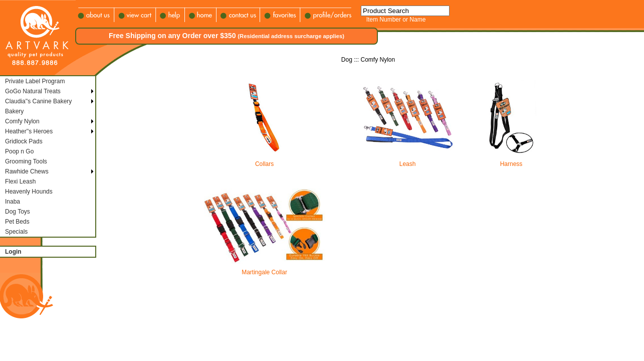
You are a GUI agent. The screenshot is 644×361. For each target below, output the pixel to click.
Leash (407, 161)
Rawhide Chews (27, 171)
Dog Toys (18, 212)
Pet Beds (17, 222)
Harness (511, 161)
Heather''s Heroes (29, 131)
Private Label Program (35, 81)
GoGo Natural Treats (33, 91)
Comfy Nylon (22, 121)
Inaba (13, 202)
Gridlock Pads (24, 141)
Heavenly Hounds (29, 192)
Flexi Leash (20, 182)
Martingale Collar (265, 269)
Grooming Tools (26, 161)
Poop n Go (19, 151)
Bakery (14, 111)
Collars (265, 161)
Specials (16, 232)
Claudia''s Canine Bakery (38, 101)
